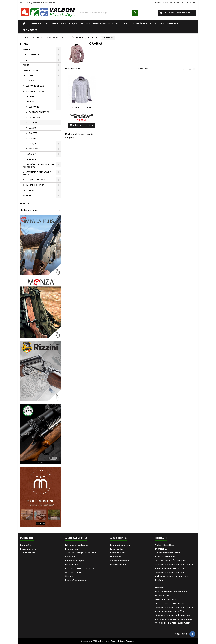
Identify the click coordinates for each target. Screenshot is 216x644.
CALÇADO (34, 144)
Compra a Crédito (74, 572)
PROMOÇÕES (30, 30)
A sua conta (118, 538)
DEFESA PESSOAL (102, 23)
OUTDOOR (122, 23)
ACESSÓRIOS (35, 149)
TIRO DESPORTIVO (54, 23)
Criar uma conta (187, 2)
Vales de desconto (120, 561)
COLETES (33, 133)
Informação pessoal (120, 545)
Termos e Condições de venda (80, 553)
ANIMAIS (172, 23)
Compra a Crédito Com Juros (80, 568)
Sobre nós (70, 557)
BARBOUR (32, 159)
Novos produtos (28, 549)
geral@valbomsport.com (43, 2)
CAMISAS (33, 123)
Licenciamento (72, 549)
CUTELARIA (156, 23)
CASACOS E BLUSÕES (39, 112)
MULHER (31, 102)
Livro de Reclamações (76, 580)
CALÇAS (33, 128)
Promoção (25, 545)
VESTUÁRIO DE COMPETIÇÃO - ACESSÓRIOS (38, 166)
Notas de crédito (118, 553)
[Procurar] (108, 13)
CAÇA (72, 23)
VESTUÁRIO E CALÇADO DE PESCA (37, 173)
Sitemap (69, 576)
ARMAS (35, 23)
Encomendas (117, 549)
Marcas (25, 203)
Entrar (173, 2)
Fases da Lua (72, 564)
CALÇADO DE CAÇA (35, 185)
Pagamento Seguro (75, 561)
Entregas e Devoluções (77, 545)
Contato (161, 538)
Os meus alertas (118, 564)
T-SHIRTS (33, 138)
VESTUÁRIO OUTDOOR (36, 91)
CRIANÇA (32, 154)
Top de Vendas (28, 553)
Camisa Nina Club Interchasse (82, 116)
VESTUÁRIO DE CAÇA (36, 86)
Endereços (116, 557)
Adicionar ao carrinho (82, 125)
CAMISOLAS (34, 117)
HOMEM (31, 96)
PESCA (84, 23)
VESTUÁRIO (139, 23)
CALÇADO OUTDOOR (36, 180)
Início (24, 44)
